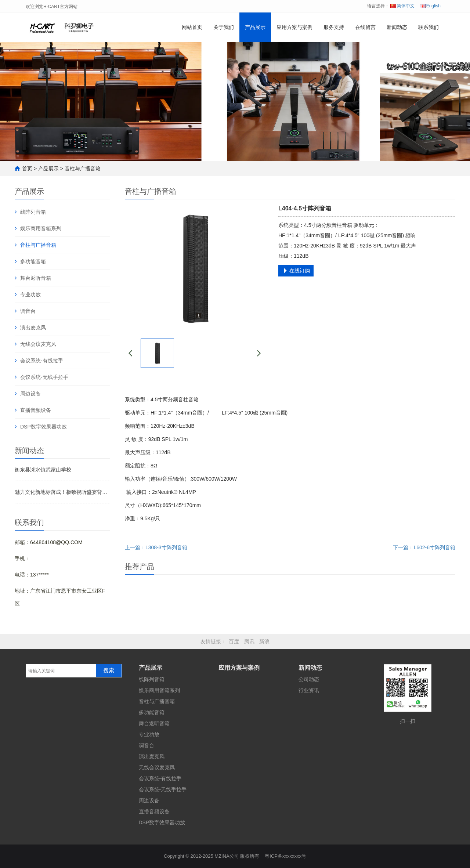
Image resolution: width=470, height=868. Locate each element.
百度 (234, 641)
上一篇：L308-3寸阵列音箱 (156, 547)
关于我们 (224, 27)
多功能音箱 (33, 261)
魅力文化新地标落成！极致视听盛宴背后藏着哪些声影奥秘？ (62, 492)
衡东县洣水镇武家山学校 (43, 470)
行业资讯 (309, 690)
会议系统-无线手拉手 (44, 377)
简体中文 (402, 6)
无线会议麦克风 (38, 344)
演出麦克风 (33, 328)
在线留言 (365, 27)
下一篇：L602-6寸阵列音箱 (424, 547)
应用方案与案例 (294, 27)
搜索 (109, 670)
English (430, 6)
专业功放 (30, 294)
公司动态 (309, 679)
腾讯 (249, 641)
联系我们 (429, 27)
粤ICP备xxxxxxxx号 (285, 856)
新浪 (264, 641)
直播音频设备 (36, 410)
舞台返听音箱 (36, 278)
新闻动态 (397, 27)
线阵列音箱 (33, 212)
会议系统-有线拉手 (42, 361)
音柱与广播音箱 (83, 169)
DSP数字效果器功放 (44, 427)
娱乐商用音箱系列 (41, 228)
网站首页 (192, 27)
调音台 (28, 311)
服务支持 (334, 27)
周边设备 (30, 394)
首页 (27, 169)
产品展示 (255, 27)
